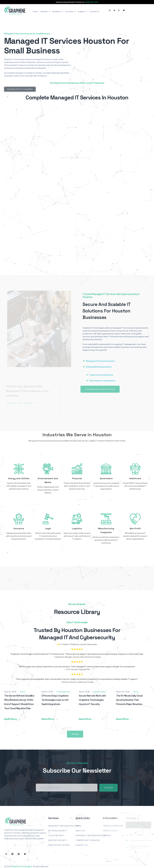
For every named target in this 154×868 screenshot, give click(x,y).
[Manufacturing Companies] (106, 519)
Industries (58, 11)
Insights (83, 11)
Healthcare (135, 478)
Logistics (77, 528)
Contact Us (94, 11)
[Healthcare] (135, 469)
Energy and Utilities (19, 478)
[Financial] (77, 469)
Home (35, 11)
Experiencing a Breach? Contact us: (77, 2)
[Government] (106, 469)
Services (45, 11)
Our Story (71, 11)
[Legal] (48, 519)
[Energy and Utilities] (19, 469)
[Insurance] (19, 519)
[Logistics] (77, 519)
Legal (48, 528)
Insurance (19, 528)
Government (106, 478)
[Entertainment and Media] (48, 469)
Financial (77, 478)
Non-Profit (135, 528)
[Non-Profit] (135, 519)
